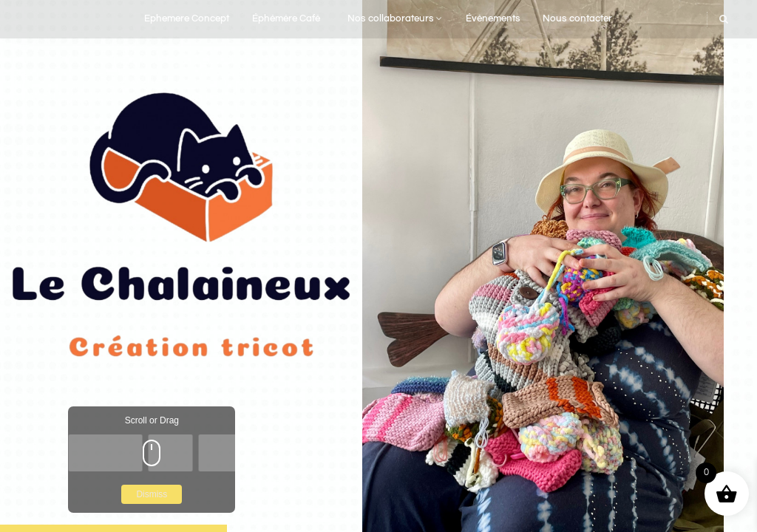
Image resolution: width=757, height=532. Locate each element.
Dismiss (152, 494)
